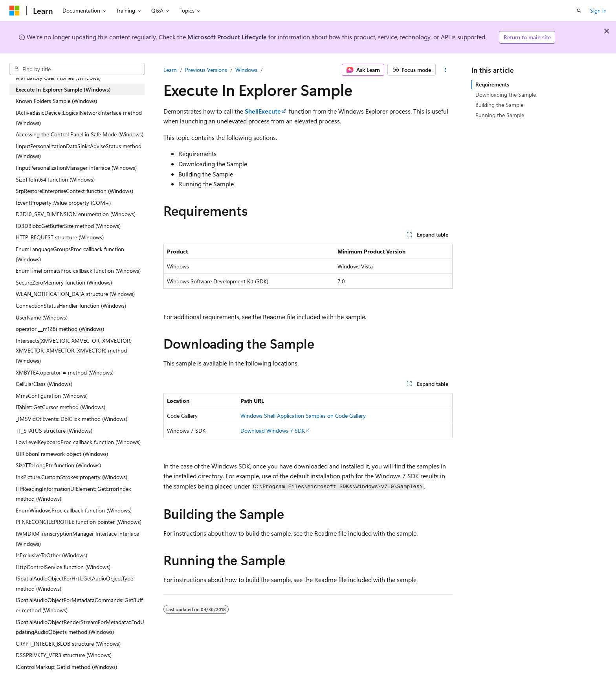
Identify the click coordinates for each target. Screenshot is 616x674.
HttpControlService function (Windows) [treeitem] (63, 567)
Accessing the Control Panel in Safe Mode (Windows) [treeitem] (80, 134)
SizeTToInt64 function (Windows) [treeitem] (55, 179)
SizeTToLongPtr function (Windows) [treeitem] (58, 465)
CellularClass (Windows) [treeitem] (44, 384)
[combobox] (77, 69)
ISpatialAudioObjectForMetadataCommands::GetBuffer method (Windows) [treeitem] (79, 605)
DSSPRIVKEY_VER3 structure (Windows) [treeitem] (64, 655)
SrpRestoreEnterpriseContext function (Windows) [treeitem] (74, 191)
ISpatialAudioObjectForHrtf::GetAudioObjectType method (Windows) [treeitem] (74, 583)
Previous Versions (206, 70)
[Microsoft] (15, 11)
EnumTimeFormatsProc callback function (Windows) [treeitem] (78, 271)
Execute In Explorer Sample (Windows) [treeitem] (63, 89)
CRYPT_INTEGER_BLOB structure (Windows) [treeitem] (68, 644)
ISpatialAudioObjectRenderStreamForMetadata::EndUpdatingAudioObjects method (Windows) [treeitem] (80, 627)
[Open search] (579, 11)
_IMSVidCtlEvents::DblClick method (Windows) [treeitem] (71, 419)
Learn (170, 70)
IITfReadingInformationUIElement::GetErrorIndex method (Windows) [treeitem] (73, 494)
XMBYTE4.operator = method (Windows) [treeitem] (65, 372)
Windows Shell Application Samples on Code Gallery (303, 416)
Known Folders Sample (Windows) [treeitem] (56, 101)
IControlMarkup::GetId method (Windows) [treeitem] (66, 667)
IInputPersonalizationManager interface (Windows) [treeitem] (76, 168)
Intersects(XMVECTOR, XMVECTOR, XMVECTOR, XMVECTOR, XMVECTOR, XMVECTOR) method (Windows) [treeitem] (73, 351)
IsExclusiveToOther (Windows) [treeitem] (51, 555)
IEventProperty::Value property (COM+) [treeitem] (63, 203)
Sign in (598, 10)
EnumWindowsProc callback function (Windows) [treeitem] (74, 510)
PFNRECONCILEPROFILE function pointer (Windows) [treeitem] (79, 522)
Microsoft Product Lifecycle (227, 37)
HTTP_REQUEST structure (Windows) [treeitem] (60, 237)
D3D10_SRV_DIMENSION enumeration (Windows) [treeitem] (76, 214)
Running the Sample (500, 115)
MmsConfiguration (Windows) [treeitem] (52, 396)
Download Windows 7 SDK (273, 431)
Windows (246, 70)
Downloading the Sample (506, 95)
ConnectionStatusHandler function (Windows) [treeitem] (71, 306)
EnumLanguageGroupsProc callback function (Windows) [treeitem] (70, 254)
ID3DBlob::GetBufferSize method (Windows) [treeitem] (68, 226)
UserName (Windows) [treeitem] (42, 317)
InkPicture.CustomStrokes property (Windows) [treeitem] (71, 477)
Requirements (492, 84)
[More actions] (446, 70)
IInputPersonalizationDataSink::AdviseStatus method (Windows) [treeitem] (79, 151)
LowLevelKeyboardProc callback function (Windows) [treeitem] (78, 442)
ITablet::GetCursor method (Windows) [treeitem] (60, 407)
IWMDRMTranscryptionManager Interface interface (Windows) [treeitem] (77, 539)
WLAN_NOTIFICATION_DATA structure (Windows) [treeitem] (75, 294)
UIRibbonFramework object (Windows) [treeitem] (62, 454)
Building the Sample (499, 105)
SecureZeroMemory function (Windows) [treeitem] (64, 282)
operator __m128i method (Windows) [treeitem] (60, 329)
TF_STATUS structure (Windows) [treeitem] (54, 431)
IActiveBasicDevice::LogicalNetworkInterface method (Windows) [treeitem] (79, 118)
